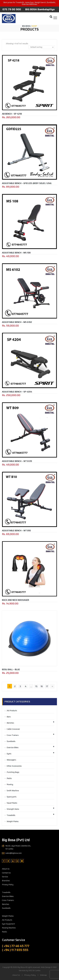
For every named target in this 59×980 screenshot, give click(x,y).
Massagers (11, 760)
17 (47, 686)
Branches (6, 881)
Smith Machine (13, 791)
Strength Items (13, 809)
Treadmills (11, 815)
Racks (9, 778)
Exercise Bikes (13, 747)
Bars (9, 717)
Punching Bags (13, 772)
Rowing (10, 784)
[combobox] (42, 47)
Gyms (9, 754)
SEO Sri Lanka (34, 970)
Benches (10, 723)
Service (5, 877)
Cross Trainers (13, 735)
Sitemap (43, 975)
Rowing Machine (9, 928)
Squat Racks (12, 803)
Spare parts (12, 797)
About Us (6, 869)
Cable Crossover (13, 729)
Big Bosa (21, 967)
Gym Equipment (8, 924)
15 (36, 686)
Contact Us (6, 873)
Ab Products (12, 710)
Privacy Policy (8, 884)
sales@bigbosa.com (14, 853)
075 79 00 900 (12, 9)
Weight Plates (13, 821)
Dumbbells (11, 741)
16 (42, 686)
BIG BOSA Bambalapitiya (40, 9)
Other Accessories (14, 766)
